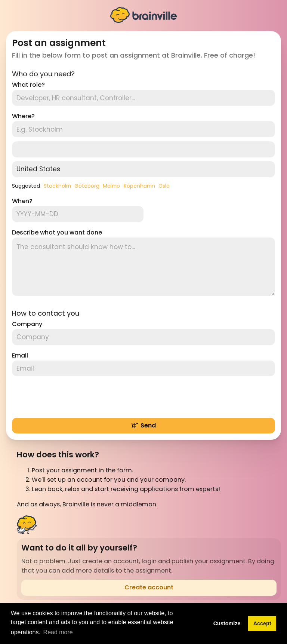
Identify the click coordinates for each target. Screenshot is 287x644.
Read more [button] (58, 632)
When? (22, 201)
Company (27, 324)
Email (20, 355)
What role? (28, 85)
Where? (23, 116)
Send (143, 425)
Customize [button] (227, 623)
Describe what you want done (57, 232)
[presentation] (69, 397)
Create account (149, 587)
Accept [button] (262, 623)
